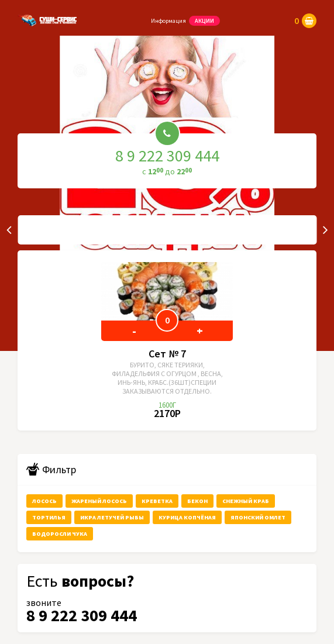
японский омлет (258, 517)
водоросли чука (60, 534)
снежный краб (246, 501)
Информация (168, 21)
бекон (197, 501)
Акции (204, 21)
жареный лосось (99, 501)
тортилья (49, 517)
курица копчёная (187, 517)
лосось (44, 501)
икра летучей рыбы (112, 517)
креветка (157, 501)
